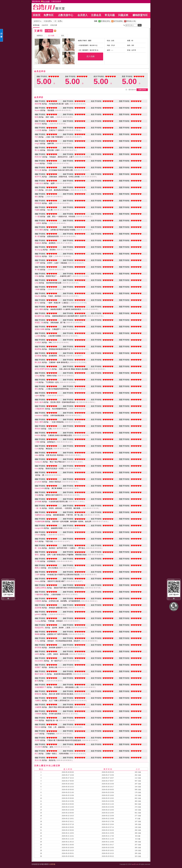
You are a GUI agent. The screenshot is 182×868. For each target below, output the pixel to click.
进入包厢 (90, 56)
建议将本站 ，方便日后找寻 (47, 1)
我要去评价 (142, 90)
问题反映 (123, 15)
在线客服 (52, 864)
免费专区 (49, 15)
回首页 (37, 15)
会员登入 (83, 15)
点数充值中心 (66, 15)
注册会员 (96, 15)
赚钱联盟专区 (140, 15)
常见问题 (110, 15)
